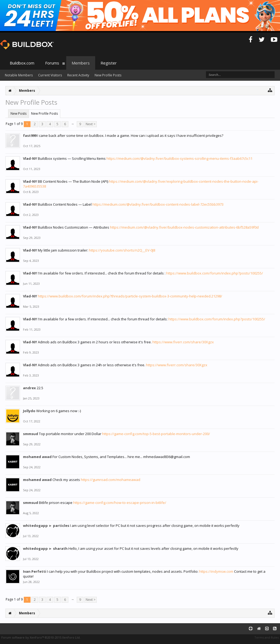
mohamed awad (37, 457)
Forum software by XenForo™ (41, 637)
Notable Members (19, 75)
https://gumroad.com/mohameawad (111, 480)
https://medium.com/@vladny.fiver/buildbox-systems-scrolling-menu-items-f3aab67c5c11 (179, 158)
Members (81, 63)
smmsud (31, 434)
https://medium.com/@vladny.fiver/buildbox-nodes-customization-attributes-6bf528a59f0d (184, 227)
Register (109, 63)
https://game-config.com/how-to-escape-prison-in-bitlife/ (120, 503)
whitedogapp (35, 526)
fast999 (30, 135)
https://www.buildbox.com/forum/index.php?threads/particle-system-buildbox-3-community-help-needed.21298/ (130, 296)
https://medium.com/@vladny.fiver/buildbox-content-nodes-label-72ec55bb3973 (158, 204)
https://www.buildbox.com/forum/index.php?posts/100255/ (215, 273)
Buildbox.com (22, 63)
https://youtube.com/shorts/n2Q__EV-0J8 (122, 250)
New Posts (19, 113)
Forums (52, 63)
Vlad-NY (30, 158)
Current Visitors (50, 75)
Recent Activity (78, 75)
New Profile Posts (44, 113)
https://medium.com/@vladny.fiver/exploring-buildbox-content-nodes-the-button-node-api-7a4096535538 (141, 184)
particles (61, 526)
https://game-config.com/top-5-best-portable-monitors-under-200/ (156, 434)
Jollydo (29, 411)
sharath (60, 548)
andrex (29, 388)
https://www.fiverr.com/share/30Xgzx (183, 342)
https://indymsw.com (216, 571)
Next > (91, 124)
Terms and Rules (266, 637)
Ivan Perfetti (35, 571)
